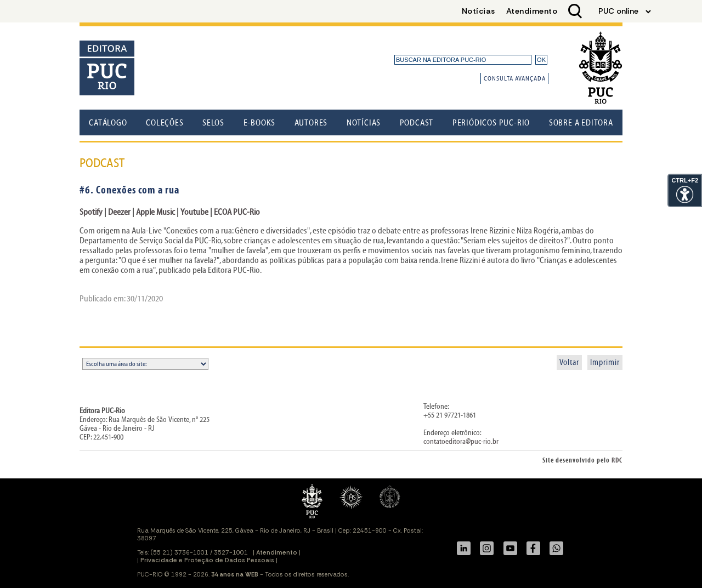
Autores (311, 123)
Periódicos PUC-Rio (491, 123)
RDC (617, 461)
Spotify (91, 212)
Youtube (195, 212)
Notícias (364, 123)
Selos (213, 123)
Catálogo (108, 123)
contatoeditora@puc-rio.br (461, 442)
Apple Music (155, 212)
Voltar (569, 362)
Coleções (165, 123)
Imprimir (605, 362)
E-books (260, 123)
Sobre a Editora (581, 123)
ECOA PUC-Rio (237, 212)
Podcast (417, 123)
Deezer (119, 212)
